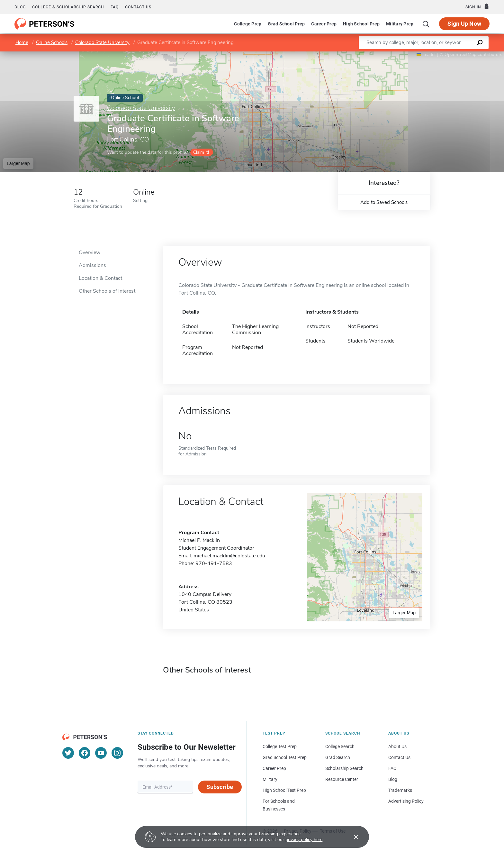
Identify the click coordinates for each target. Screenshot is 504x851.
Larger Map (18, 163)
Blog (20, 7)
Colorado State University (102, 42)
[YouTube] (101, 753)
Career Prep (324, 24)
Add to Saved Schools (384, 202)
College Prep (248, 24)
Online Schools (52, 42)
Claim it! (201, 152)
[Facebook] (85, 753)
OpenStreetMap (460, 55)
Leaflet (426, 55)
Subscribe (220, 787)
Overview (90, 252)
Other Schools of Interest (107, 291)
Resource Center (342, 779)
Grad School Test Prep (285, 757)
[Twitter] (68, 753)
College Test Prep (280, 746)
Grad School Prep (286, 24)
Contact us (138, 7)
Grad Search (338, 757)
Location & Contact (100, 278)
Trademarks (400, 790)
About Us (397, 746)
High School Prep (361, 24)
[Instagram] (117, 753)
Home (22, 42)
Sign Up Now (464, 24)
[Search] (426, 24)
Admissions (92, 265)
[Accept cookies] (352, 837)
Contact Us (399, 757)
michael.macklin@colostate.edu (229, 556)
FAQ (115, 7)
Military (270, 779)
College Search (340, 746)
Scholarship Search (344, 768)
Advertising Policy (406, 801)
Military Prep (400, 24)
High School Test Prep (284, 790)
